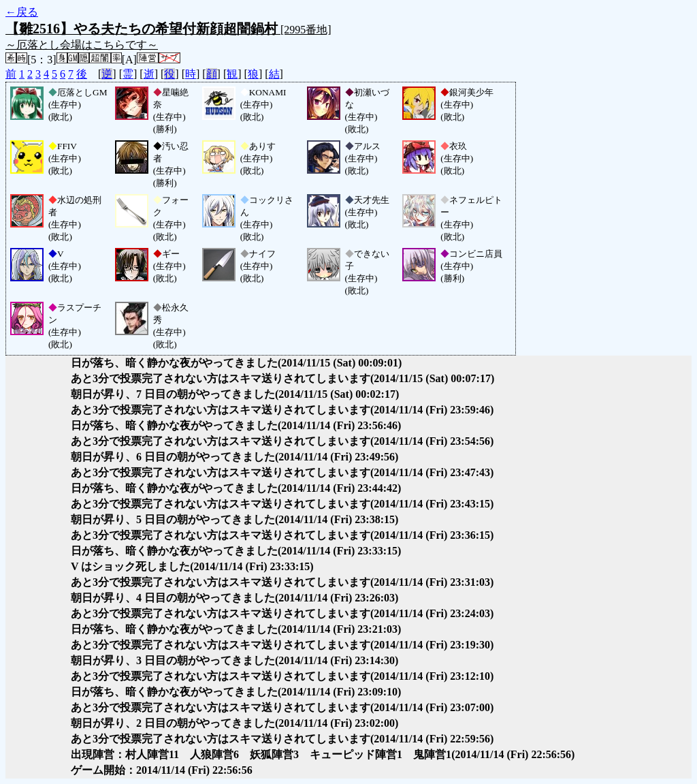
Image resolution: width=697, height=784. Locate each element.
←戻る (22, 12)
